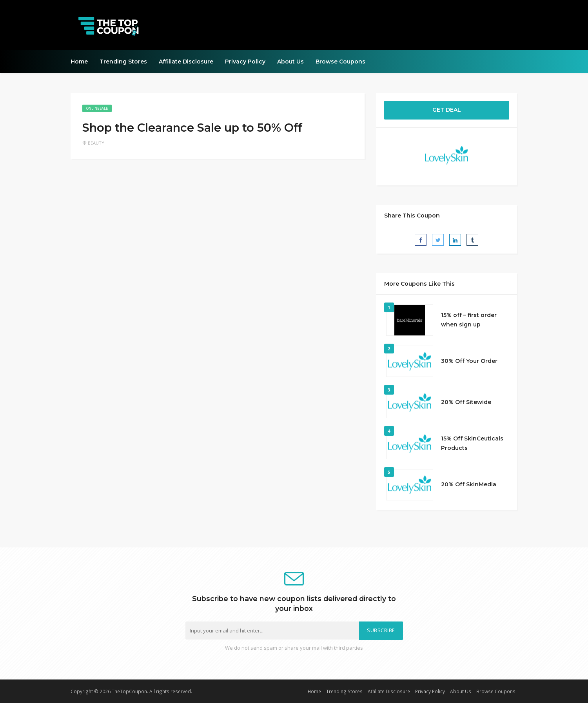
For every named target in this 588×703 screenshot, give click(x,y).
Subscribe (381, 630)
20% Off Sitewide (466, 402)
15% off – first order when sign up (469, 320)
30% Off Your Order (469, 361)
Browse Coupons (340, 62)
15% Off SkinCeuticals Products (472, 443)
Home (79, 62)
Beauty (96, 143)
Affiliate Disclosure (186, 62)
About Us (290, 62)
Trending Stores (123, 62)
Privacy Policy (245, 62)
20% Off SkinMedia (469, 484)
